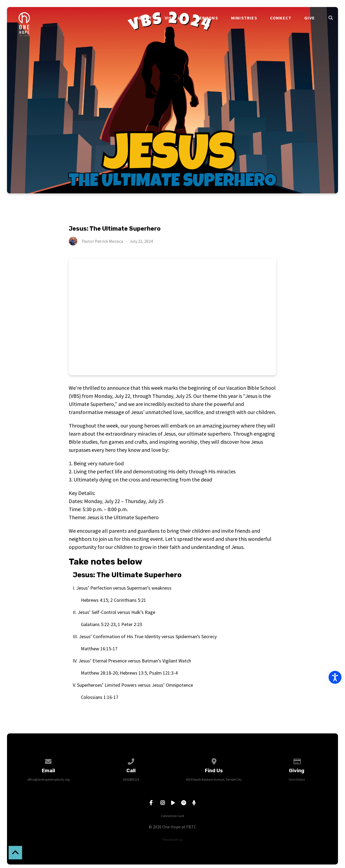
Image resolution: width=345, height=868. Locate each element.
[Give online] (297, 761)
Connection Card (172, 816)
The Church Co (172, 840)
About (144, 18)
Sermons (207, 18)
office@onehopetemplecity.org (48, 779)
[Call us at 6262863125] (131, 761)
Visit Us (174, 18)
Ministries (244, 18)
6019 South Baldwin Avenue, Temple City (214, 779)
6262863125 (131, 779)
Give (310, 18)
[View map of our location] (214, 761)
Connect (281, 18)
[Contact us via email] (48, 761)
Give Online (297, 779)
